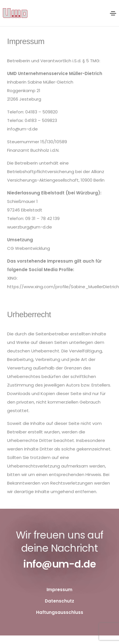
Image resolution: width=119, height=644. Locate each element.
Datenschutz (59, 601)
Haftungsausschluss (60, 612)
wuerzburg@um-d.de (30, 227)
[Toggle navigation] (113, 13)
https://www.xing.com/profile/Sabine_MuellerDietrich (63, 287)
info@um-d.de (22, 129)
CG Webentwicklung (29, 248)
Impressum (59, 590)
